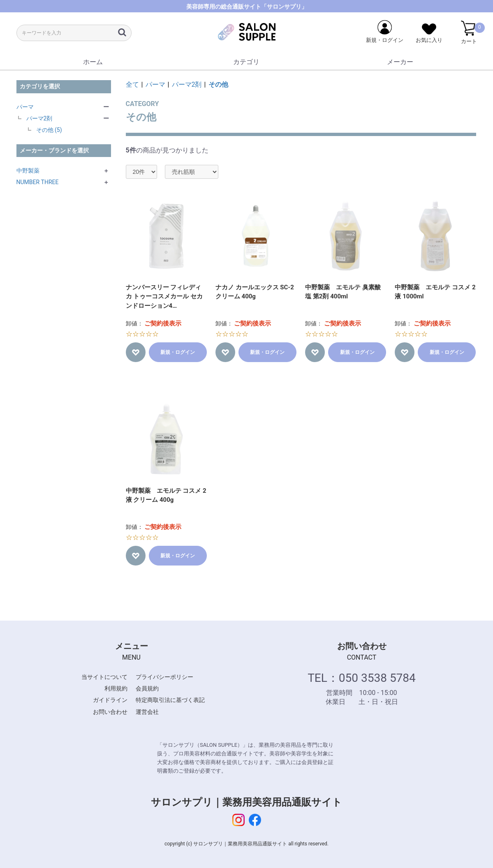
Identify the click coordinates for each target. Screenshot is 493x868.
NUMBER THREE (38, 182)
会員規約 (147, 688)
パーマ (25, 107)
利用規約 (116, 688)
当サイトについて (104, 677)
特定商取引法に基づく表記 (170, 700)
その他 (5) (49, 130)
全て (132, 84)
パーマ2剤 (39, 118)
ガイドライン (110, 700)
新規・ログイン (178, 352)
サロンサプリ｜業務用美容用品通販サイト (246, 802)
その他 (218, 84)
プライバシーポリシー (164, 677)
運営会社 (147, 712)
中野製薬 (28, 171)
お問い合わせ (110, 712)
